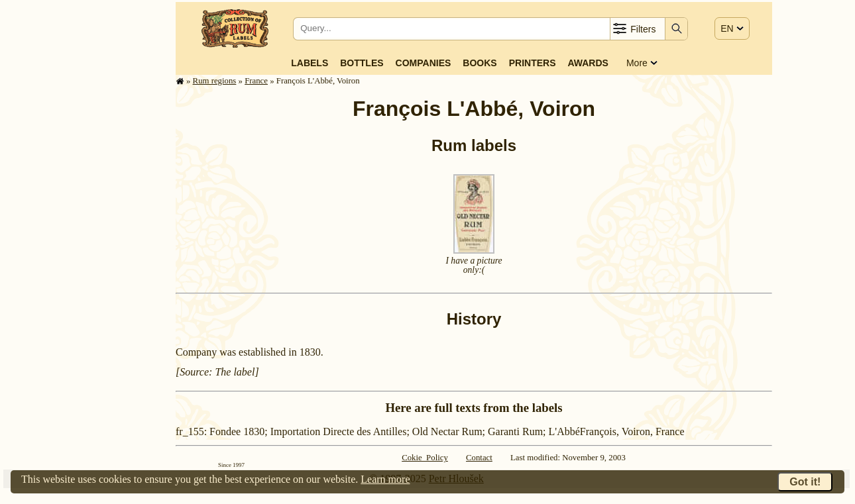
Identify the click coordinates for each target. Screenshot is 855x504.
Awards (588, 63)
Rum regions (215, 81)
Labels (310, 63)
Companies (424, 63)
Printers (533, 63)
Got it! (805, 482)
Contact (479, 458)
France (256, 81)
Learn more (385, 479)
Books (480, 63)
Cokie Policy (425, 458)
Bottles (362, 63)
